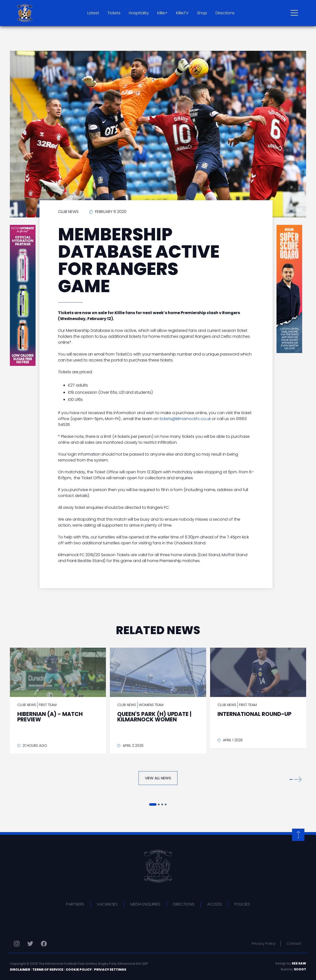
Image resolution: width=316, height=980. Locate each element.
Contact (294, 944)
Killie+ (162, 13)
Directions (225, 13)
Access (215, 904)
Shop (202, 13)
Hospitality (139, 13)
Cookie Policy (79, 970)
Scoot (300, 969)
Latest (93, 13)
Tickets (114, 13)
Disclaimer (20, 970)
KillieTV (182, 13)
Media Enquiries (145, 904)
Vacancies (107, 904)
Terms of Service (48, 970)
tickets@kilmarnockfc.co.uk (185, 419)
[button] (296, 779)
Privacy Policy (264, 944)
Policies (242, 904)
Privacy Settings (110, 970)
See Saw (299, 963)
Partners (75, 904)
